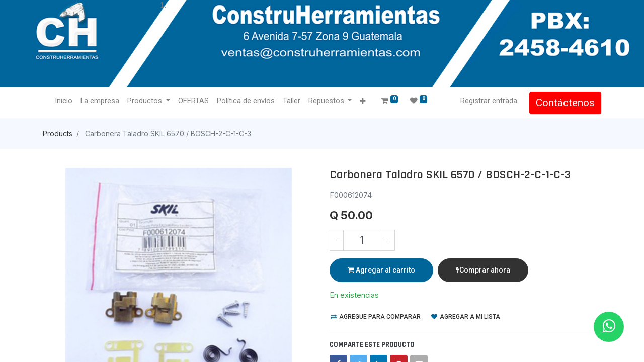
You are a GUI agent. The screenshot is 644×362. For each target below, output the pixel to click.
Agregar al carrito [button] (381, 270)
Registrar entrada (489, 101)
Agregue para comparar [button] (376, 317)
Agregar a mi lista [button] (466, 317)
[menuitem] (64, 101)
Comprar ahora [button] (483, 270)
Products (58, 133)
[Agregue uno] (388, 240)
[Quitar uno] (337, 240)
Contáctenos (565, 103)
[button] (363, 101)
